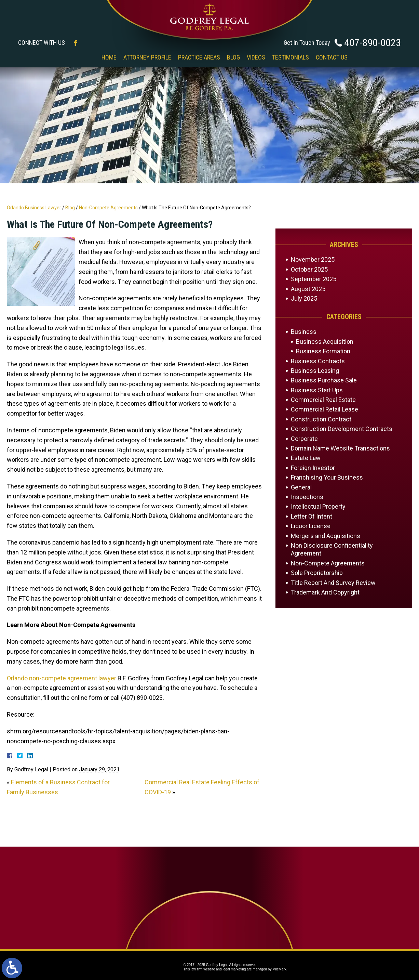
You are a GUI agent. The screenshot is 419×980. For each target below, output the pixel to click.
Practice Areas (199, 57)
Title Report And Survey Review (333, 583)
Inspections (307, 497)
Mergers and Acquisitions (326, 536)
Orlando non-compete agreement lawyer (62, 678)
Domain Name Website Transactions (340, 448)
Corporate (304, 439)
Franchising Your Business (327, 477)
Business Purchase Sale (324, 380)
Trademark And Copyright (325, 592)
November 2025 (313, 259)
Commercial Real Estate (323, 400)
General (301, 487)
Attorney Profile (147, 57)
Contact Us (332, 57)
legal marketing (234, 969)
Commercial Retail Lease (325, 409)
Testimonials (290, 57)
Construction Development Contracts (342, 429)
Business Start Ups (317, 390)
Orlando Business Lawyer (34, 208)
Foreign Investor (313, 468)
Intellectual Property (318, 506)
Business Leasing (315, 371)
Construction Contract (321, 419)
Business (304, 332)
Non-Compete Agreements (108, 208)
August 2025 (308, 289)
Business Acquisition (325, 342)
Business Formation (323, 351)
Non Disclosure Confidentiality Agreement (332, 549)
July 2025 (304, 298)
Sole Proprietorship (317, 573)
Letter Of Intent (312, 516)
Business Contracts (318, 361)
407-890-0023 (373, 43)
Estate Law (306, 458)
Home (109, 57)
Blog (233, 57)
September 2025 (314, 279)
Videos (256, 57)
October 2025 (309, 269)
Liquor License (311, 526)
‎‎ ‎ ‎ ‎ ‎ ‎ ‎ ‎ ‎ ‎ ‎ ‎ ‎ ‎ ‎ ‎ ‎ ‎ (83, 57)
